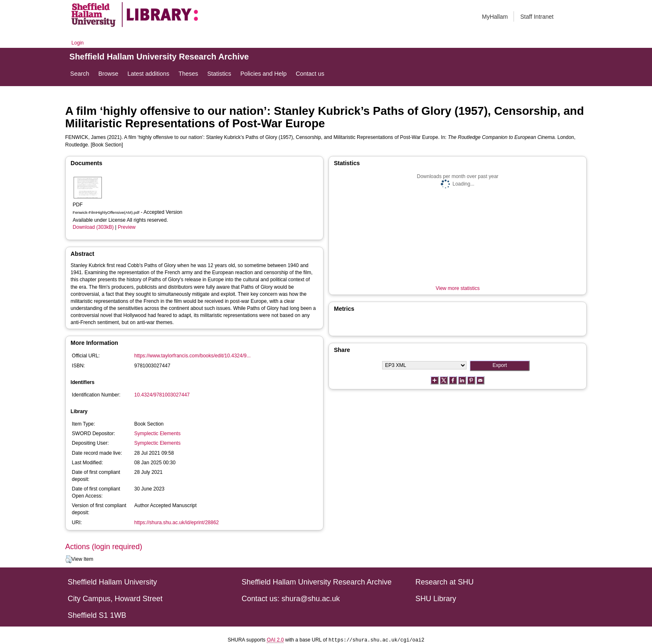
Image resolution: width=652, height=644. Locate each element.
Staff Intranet (537, 17)
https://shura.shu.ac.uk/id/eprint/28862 (177, 523)
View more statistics (458, 288)
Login (78, 43)
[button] (68, 560)
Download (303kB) (93, 227)
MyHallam (495, 17)
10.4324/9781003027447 (162, 395)
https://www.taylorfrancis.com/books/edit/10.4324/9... (193, 356)
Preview (127, 227)
